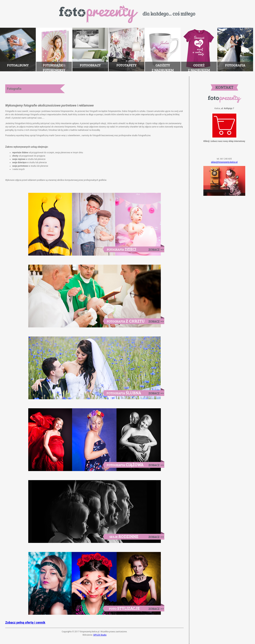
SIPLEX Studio (100, 635)
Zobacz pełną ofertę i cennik (25, 622)
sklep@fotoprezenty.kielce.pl (224, 162)
